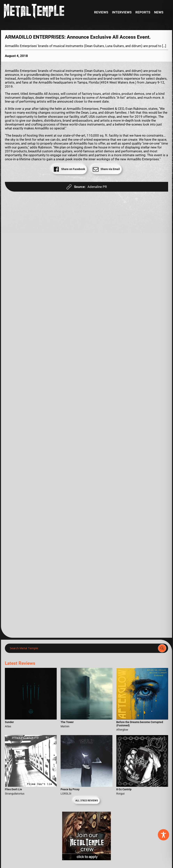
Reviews (101, 12)
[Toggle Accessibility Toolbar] (163, 835)
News (159, 12)
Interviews (122, 12)
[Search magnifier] (162, 648)
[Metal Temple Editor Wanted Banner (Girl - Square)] (86, 859)
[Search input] (83, 648)
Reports (143, 12)
